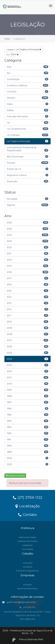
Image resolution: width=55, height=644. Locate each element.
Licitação (27, 585)
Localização (28, 506)
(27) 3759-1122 (28, 497)
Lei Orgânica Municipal (24, 49)
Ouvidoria (28, 567)
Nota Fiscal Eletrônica (27, 589)
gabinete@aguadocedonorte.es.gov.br (28, 602)
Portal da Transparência (27, 571)
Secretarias (28, 549)
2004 (12, 54)
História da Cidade (27, 537)
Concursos (27, 563)
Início (7, 39)
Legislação (27, 545)
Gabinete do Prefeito (28, 541)
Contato (27, 514)
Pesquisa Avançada (15, 476)
